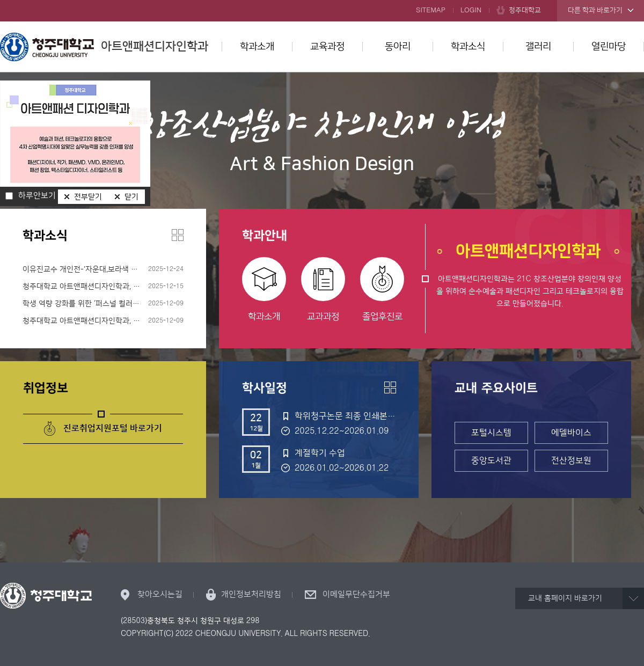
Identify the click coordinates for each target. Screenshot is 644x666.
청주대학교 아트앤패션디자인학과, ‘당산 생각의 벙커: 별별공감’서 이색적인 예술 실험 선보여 (103, 287)
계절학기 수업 (320, 453)
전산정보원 (571, 460)
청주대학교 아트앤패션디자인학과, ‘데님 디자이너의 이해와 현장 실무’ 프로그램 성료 (103, 321)
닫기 (131, 197)
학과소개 (257, 47)
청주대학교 (525, 10)
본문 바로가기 (322, 1)
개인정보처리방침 (251, 594)
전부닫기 (88, 197)
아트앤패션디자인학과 (104, 47)
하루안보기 (37, 196)
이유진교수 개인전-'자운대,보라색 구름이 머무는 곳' (103, 269)
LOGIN (471, 10)
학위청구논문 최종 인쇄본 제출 (345, 416)
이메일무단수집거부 (356, 594)
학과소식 (468, 47)
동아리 (398, 47)
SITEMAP (431, 10)
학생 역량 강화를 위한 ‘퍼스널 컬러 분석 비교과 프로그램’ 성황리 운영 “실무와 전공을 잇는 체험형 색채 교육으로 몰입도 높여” (103, 304)
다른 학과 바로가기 (595, 10)
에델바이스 (571, 433)
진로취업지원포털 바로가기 (113, 428)
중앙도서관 (491, 460)
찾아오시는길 (160, 594)
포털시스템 (491, 433)
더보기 (178, 235)
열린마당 (609, 47)
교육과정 (327, 47)
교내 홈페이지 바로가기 (565, 598)
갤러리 (538, 47)
